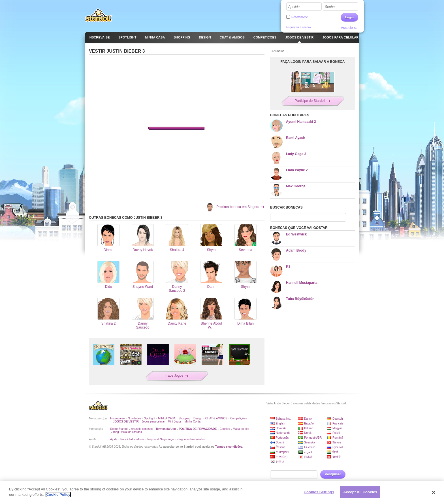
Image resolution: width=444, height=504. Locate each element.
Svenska (309, 442)
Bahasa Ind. (283, 419)
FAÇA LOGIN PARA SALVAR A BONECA (313, 62)
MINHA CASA (167, 418)
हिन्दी (335, 452)
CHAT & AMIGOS (216, 418)
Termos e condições (229, 447)
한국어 (280, 462)
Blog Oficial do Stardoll (127, 432)
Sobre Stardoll (119, 429)
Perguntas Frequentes (191, 439)
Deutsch (338, 419)
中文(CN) (282, 457)
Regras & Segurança (161, 439)
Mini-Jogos (175, 422)
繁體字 (337, 457)
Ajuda (114, 439)
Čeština (281, 447)
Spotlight (150, 418)
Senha (330, 7)
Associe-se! (350, 28)
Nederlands (283, 433)
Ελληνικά (310, 447)
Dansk (308, 419)
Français (338, 423)
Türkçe (337, 442)
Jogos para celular (153, 422)
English (280, 423)
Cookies (225, 429)
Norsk (308, 433)
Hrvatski (281, 428)
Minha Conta (192, 422)
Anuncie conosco (142, 429)
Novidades (134, 418)
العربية (308, 452)
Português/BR (313, 438)
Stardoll (99, 15)
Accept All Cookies (360, 492)
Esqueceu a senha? (299, 27)
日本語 (308, 457)
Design (198, 418)
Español (309, 423)
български (282, 452)
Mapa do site (241, 429)
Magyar (337, 428)
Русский (338, 447)
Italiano (309, 428)
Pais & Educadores (132, 439)
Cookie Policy (58, 495)
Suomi (280, 442)
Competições (238, 418)
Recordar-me (300, 17)
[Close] (434, 492)
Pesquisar (333, 474)
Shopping (184, 418)
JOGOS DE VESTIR (126, 422)
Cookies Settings (319, 492)
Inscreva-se (118, 418)
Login (349, 17)
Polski (336, 433)
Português (282, 438)
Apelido (294, 7)
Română (338, 438)
